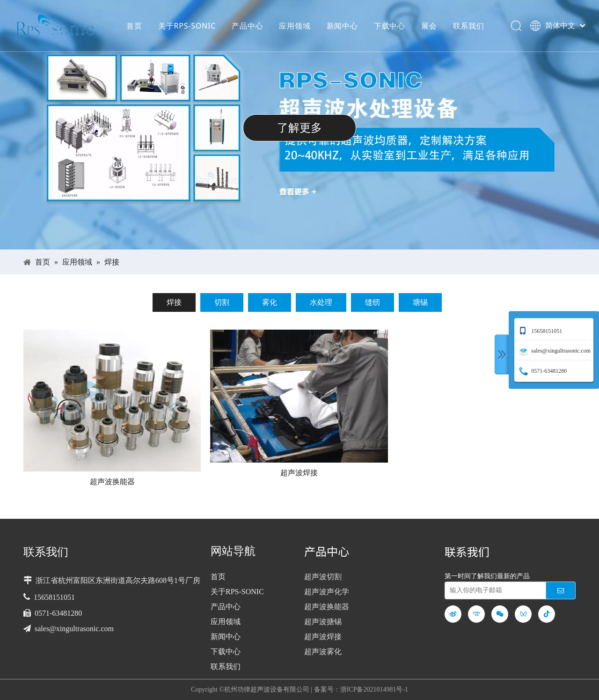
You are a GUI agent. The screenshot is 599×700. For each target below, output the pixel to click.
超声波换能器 (112, 481)
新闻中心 (342, 26)
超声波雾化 (323, 652)
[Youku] (476, 614)
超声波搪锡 (323, 622)
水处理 (321, 302)
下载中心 (389, 26)
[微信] (500, 614)
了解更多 (299, 128)
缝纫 (373, 302)
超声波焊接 (299, 472)
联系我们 (468, 26)
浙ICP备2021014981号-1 (374, 689)
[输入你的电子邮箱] (493, 590)
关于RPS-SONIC (186, 26)
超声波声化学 (327, 592)
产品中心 (247, 26)
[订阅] (561, 590)
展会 (429, 26)
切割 (222, 302)
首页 (134, 26)
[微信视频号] (523, 614)
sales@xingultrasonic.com (74, 629)
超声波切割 (323, 577)
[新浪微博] (453, 614)
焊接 (174, 302)
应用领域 (294, 26)
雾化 (270, 302)
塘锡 (420, 302)
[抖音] (547, 614)
